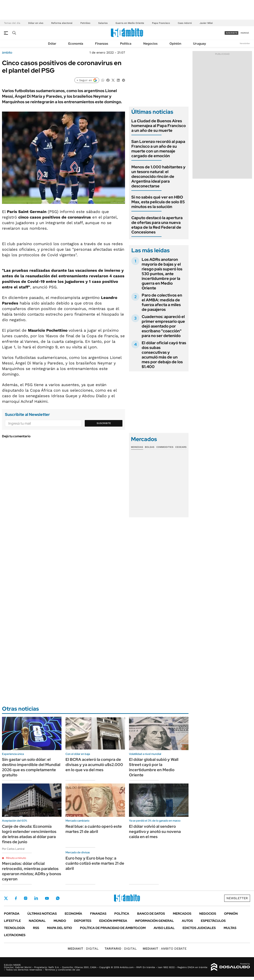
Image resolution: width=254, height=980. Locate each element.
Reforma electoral (62, 23)
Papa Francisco (161, 23)
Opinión (175, 44)
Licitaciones (15, 935)
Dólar (52, 44)
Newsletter (245, 43)
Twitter (6, 898)
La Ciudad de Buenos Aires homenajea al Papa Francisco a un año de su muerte (159, 126)
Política (126, 44)
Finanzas (102, 44)
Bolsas (150, 447)
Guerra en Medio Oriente (130, 23)
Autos (187, 921)
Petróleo (85, 23)
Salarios (103, 23)
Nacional (37, 921)
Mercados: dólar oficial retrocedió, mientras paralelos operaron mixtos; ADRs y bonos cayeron (32, 871)
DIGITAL (83, 949)
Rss (36, 928)
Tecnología (14, 928)
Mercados (182, 914)
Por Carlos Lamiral (13, 849)
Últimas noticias (42, 914)
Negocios (150, 44)
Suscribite (104, 423)
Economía (76, 44)
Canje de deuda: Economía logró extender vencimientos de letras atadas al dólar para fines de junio (29, 834)
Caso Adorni (185, 23)
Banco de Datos (151, 914)
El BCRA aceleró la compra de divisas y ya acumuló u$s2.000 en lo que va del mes (94, 765)
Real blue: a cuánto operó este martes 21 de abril (94, 829)
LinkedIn (36, 898)
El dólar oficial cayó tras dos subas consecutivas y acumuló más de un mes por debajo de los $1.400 (164, 355)
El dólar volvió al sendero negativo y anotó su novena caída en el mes (155, 832)
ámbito (7, 53)
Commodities (165, 447)
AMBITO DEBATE (165, 949)
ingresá (245, 33)
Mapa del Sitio (60, 928)
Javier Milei (206, 23)
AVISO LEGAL (164, 928)
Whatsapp (58, 898)
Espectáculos (213, 921)
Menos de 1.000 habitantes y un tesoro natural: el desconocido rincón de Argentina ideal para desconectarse (158, 176)
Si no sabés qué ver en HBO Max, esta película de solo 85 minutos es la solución (158, 202)
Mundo (60, 921)
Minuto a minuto (16, 858)
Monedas (137, 447)
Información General (154, 921)
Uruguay (200, 44)
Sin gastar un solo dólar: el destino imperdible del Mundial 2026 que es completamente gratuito (31, 767)
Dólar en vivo (36, 23)
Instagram (26, 898)
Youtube (47, 898)
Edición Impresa (113, 921)
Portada (12, 914)
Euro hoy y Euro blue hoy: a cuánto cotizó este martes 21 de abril (95, 863)
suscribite (232, 33)
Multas (230, 928)
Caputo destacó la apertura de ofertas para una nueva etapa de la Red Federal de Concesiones (157, 225)
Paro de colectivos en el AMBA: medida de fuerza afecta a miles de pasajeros (162, 302)
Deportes (83, 921)
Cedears (181, 447)
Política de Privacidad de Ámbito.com (113, 928)
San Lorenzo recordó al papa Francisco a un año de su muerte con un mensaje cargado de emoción (158, 149)
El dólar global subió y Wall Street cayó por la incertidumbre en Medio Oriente (154, 767)
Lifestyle (12, 921)
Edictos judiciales (199, 928)
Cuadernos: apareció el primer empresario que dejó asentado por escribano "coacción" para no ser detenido (163, 326)
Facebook (16, 898)
